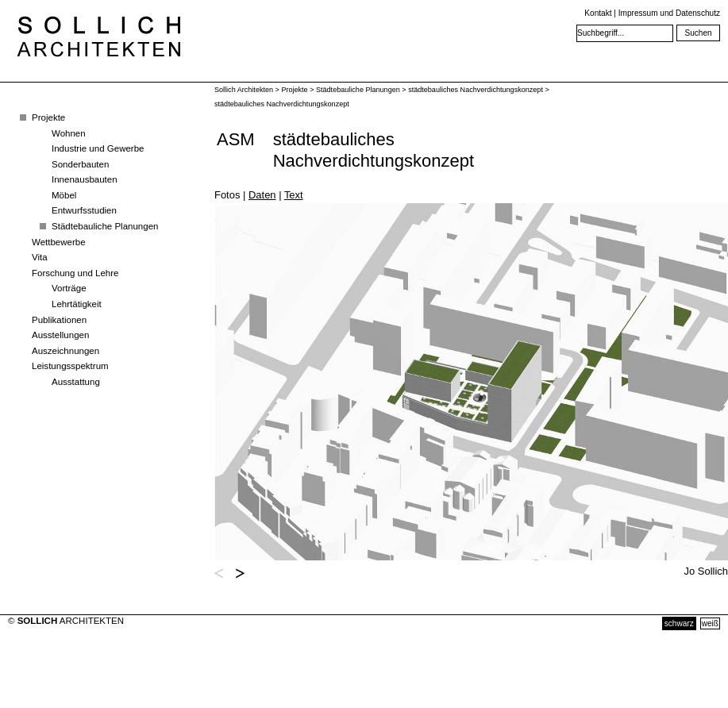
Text (294, 195)
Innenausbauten (85, 179)
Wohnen (69, 133)
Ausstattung (76, 382)
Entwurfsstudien (84, 210)
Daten (262, 195)
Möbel (64, 195)
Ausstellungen (60, 335)
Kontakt (598, 13)
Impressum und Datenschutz (669, 13)
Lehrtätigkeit (77, 304)
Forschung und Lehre (75, 273)
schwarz (679, 623)
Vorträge (69, 288)
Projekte (48, 117)
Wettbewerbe (59, 242)
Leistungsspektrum (70, 366)
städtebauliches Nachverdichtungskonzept (476, 90)
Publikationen (59, 320)
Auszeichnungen (65, 351)
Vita (40, 257)
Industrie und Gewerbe (98, 148)
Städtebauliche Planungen (105, 226)
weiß (710, 623)
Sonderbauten (80, 164)
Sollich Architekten (244, 90)
